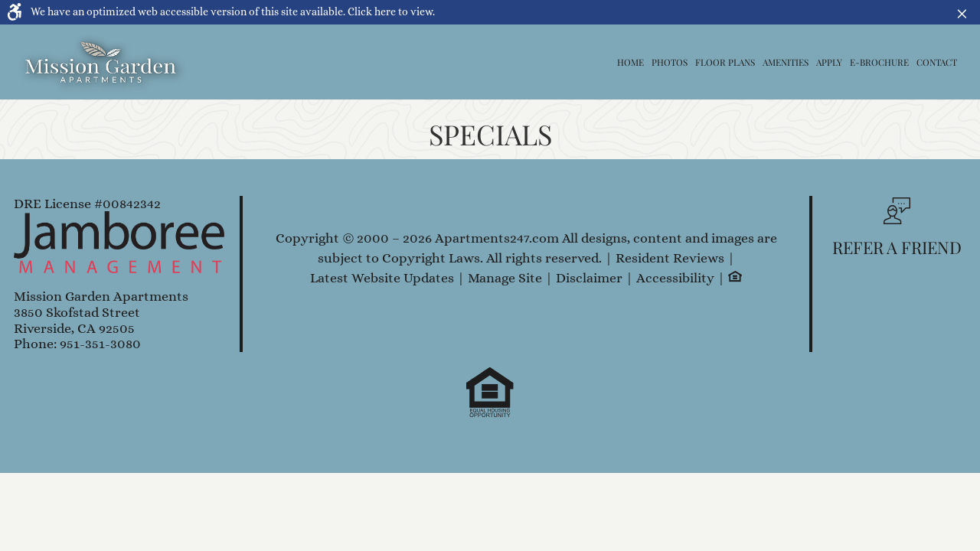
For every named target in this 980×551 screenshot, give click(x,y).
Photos (670, 62)
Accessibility (675, 278)
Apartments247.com (497, 238)
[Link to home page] (101, 62)
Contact (937, 62)
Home (630, 62)
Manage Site (505, 278)
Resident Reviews (670, 258)
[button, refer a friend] (897, 232)
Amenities (786, 62)
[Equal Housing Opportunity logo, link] (735, 277)
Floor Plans (725, 62)
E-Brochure (879, 62)
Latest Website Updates (382, 278)
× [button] (965, 12)
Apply (829, 62)
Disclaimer (589, 278)
